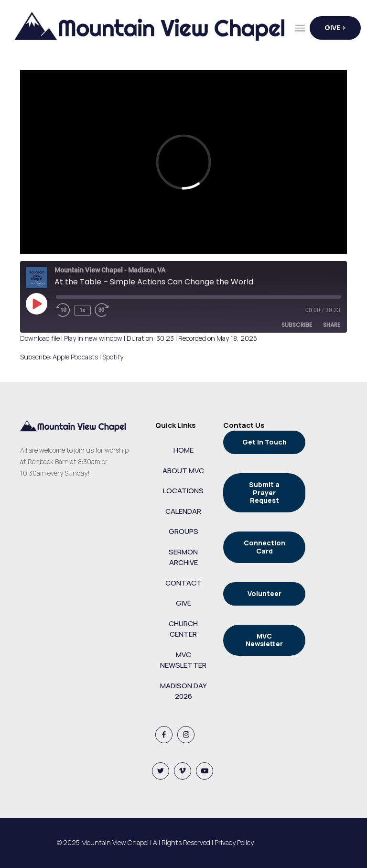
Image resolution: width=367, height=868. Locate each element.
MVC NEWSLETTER (183, 660)
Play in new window (93, 338)
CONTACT (183, 583)
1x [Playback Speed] (83, 310)
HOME (183, 450)
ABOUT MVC (183, 471)
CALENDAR (183, 511)
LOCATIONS (183, 491)
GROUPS (183, 531)
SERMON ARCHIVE (183, 557)
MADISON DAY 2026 (183, 691)
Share (332, 325)
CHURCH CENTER (183, 629)
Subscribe (297, 325)
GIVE (183, 603)
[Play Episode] (36, 304)
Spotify (113, 357)
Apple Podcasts (75, 357)
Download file (40, 338)
